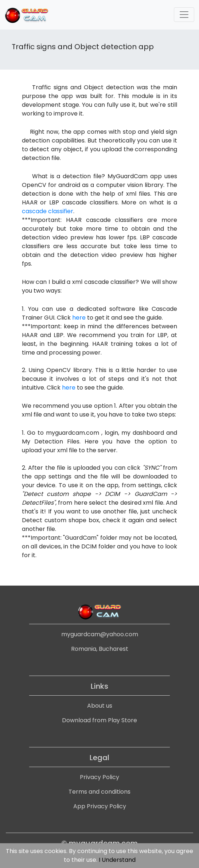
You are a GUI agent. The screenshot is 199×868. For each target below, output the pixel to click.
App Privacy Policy (100, 806)
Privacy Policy (99, 777)
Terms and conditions (99, 792)
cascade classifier (48, 211)
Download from (85, 720)
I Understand (117, 860)
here (80, 318)
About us (100, 706)
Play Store (122, 720)
